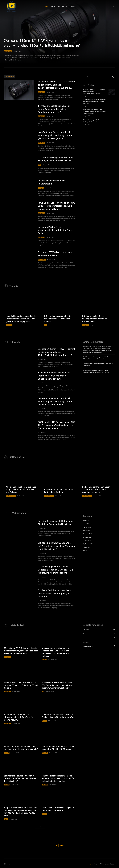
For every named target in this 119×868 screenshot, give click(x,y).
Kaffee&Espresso (11, 496)
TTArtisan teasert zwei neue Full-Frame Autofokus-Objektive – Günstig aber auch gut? (55, 109)
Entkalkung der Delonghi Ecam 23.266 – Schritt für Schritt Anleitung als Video (96, 490)
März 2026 (86, 524)
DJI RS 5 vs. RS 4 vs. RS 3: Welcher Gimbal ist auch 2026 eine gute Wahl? (59, 716)
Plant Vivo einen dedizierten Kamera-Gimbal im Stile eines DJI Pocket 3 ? (98, 351)
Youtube (62, 845)
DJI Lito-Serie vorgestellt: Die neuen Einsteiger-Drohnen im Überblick (56, 159)
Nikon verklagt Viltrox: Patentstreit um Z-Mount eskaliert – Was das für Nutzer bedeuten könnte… (58, 778)
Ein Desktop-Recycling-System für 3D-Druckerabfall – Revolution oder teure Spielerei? (20, 778)
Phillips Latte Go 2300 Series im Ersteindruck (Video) (59, 491)
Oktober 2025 (87, 541)
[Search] (113, 77)
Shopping (41, 188)
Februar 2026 (87, 527)
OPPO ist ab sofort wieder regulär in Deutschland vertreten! (58, 809)
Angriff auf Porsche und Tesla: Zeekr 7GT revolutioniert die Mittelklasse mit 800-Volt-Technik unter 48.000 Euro (21, 812)
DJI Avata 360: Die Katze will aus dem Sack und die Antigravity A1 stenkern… (54, 593)
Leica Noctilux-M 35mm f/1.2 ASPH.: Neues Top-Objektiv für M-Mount (58, 748)
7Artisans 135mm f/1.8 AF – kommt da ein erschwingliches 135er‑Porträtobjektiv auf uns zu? (42, 43)
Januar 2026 (87, 531)
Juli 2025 (86, 551)
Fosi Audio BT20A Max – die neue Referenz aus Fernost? (55, 254)
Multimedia (42, 260)
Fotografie (8, 51)
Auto (6, 819)
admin (85, 371)
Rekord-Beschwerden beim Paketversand (52, 182)
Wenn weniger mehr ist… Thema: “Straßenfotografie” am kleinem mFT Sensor (97, 358)
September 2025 (88, 544)
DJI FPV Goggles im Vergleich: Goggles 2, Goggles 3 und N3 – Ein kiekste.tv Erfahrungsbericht (55, 570)
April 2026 (86, 521)
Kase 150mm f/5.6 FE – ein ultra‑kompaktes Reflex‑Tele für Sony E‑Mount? (19, 717)
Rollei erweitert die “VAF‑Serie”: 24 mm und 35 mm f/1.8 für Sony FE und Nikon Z (21, 685)
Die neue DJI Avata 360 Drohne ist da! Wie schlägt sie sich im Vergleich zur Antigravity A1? (56, 546)
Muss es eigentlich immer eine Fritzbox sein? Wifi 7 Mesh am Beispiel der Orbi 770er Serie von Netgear (56, 652)
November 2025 (88, 537)
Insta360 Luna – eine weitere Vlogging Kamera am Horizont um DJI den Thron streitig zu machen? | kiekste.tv (98, 348)
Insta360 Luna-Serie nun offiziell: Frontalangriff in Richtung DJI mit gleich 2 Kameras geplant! (55, 135)
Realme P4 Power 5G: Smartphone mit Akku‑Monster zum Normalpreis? (21, 748)
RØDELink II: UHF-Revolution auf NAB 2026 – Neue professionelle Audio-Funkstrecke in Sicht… (57, 206)
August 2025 (87, 547)
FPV (39, 165)
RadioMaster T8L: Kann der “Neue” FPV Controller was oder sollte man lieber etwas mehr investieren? (58, 685)
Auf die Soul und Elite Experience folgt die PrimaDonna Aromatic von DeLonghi (21, 490)
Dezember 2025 (88, 534)
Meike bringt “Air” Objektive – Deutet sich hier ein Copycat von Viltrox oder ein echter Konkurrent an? (21, 651)
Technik (44, 660)
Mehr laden (40, 827)
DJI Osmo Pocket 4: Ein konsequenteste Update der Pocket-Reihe (56, 230)
